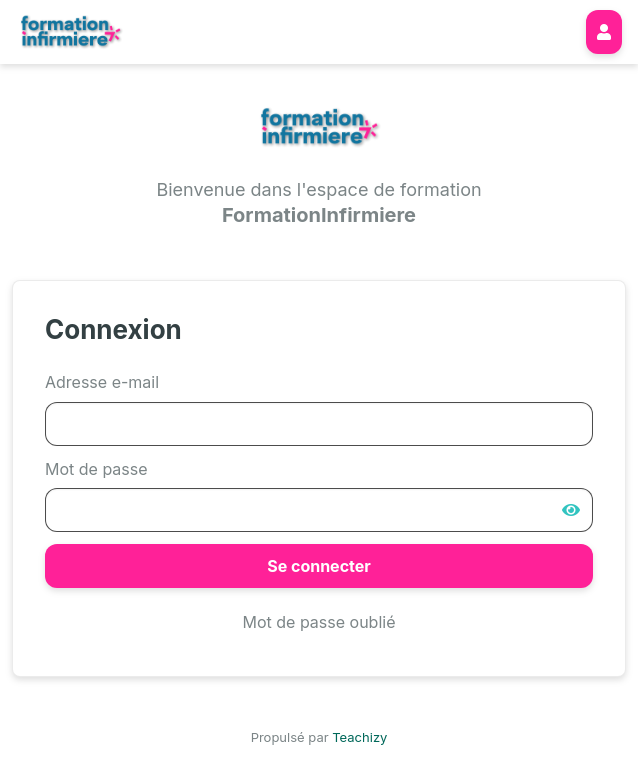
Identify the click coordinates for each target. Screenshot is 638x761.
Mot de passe (96, 469)
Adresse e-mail (102, 382)
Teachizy (359, 737)
